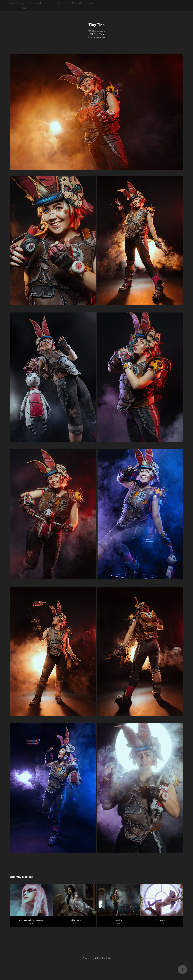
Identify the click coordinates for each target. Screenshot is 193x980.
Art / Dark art (74, 3)
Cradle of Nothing (15, 3)
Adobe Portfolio (103, 958)
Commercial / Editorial (39, 3)
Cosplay (89, 3)
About (24, 8)
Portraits (59, 3)
